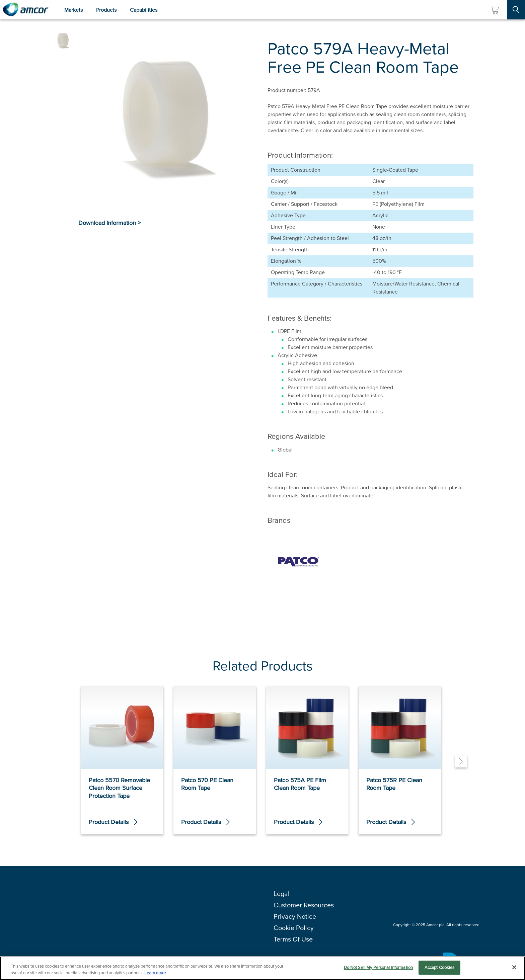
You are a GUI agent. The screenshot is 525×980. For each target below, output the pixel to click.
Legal (282, 894)
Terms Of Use (293, 939)
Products (106, 10)
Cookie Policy (294, 928)
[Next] (461, 761)
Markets (73, 10)
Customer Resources (304, 905)
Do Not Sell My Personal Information (379, 968)
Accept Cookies (440, 968)
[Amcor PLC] (25, 10)
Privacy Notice (295, 916)
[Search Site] (516, 10)
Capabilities (144, 10)
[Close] (514, 967)
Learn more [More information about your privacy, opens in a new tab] (155, 973)
